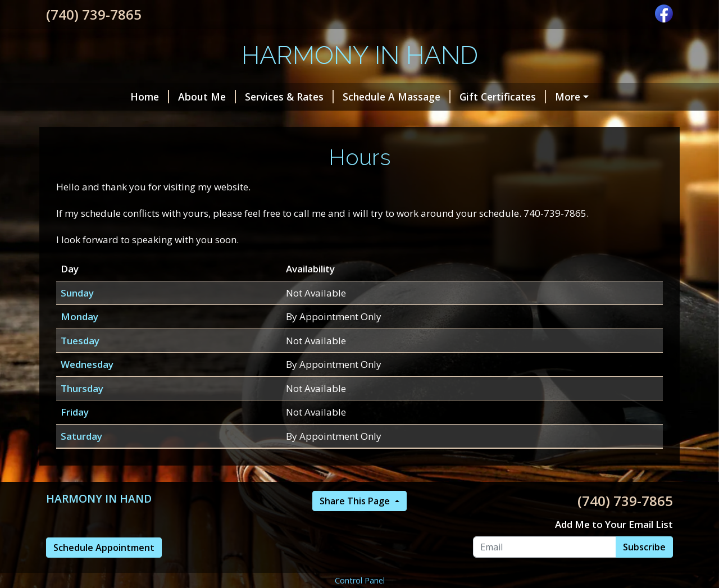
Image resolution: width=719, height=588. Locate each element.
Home (150, 97)
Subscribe (644, 547)
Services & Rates (289, 97)
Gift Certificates (503, 97)
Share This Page (356, 501)
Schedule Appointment (104, 548)
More (568, 97)
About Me (207, 97)
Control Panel (360, 580)
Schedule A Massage (397, 97)
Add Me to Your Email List (614, 524)
